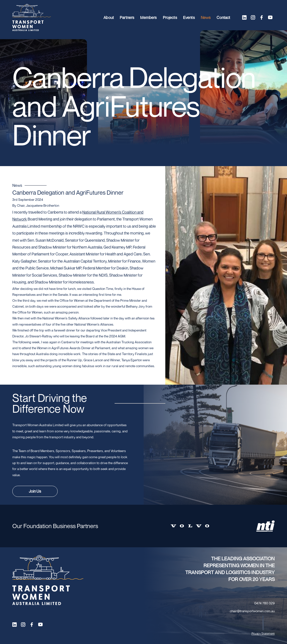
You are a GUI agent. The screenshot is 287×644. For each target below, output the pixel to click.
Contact (223, 17)
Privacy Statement (263, 634)
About (109, 17)
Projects (170, 17)
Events (189, 17)
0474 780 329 (264, 603)
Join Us (35, 491)
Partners (127, 17)
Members (148, 17)
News (206, 17)
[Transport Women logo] (32, 18)
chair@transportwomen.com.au (252, 611)
